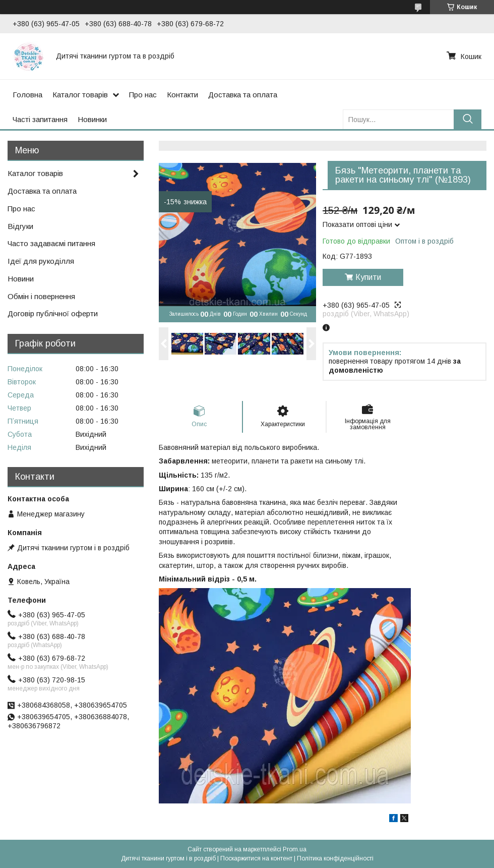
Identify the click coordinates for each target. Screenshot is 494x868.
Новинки (92, 119)
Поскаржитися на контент (256, 858)
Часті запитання (40, 119)
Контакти (182, 95)
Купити (368, 277)
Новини (21, 279)
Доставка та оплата (243, 95)
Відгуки (20, 226)
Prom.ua (295, 849)
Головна (27, 95)
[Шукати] (468, 119)
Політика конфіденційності (335, 858)
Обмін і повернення (41, 296)
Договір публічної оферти (53, 313)
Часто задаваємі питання (51, 243)
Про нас (143, 95)
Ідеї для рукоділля (41, 261)
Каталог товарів (80, 95)
